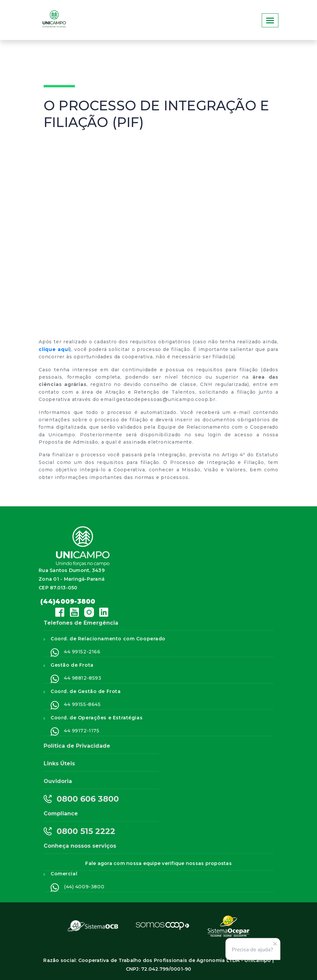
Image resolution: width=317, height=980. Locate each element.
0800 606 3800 (81, 799)
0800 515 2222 (79, 831)
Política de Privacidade (77, 746)
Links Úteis (59, 763)
